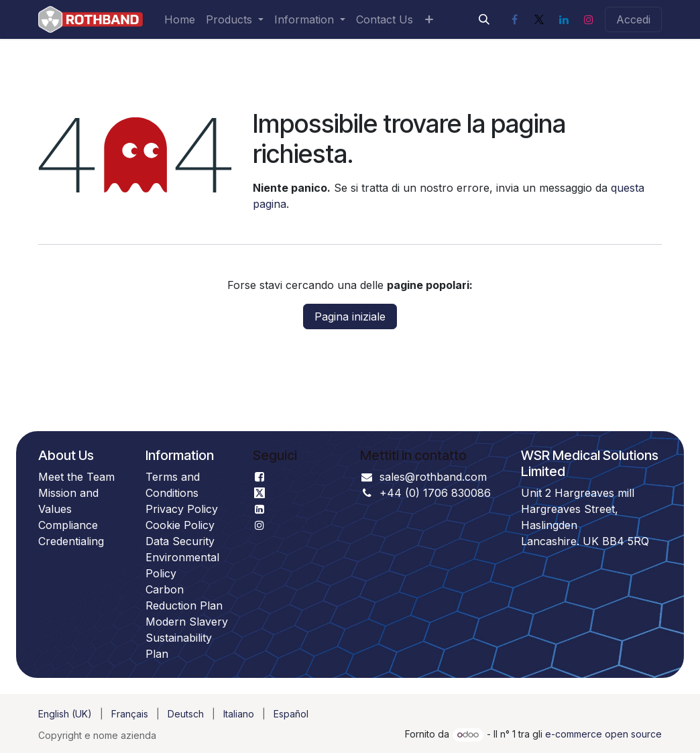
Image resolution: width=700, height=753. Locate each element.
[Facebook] (514, 19)
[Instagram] (589, 19)
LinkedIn (294, 509)
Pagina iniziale (350, 316)
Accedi (633, 19)
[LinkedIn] (564, 19)
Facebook (298, 477)
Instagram (298, 525)
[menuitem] (180, 19)
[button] (484, 19)
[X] (539, 19)
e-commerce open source (603, 734)
